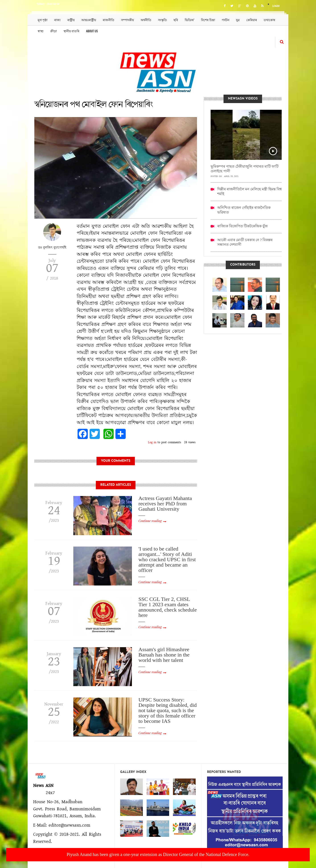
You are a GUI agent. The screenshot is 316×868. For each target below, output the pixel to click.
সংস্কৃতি (162, 20)
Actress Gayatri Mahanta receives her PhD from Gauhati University (165, 504)
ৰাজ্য (57, 20)
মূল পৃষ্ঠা (43, 20)
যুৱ (238, 20)
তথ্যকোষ (269, 20)
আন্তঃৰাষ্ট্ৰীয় (89, 20)
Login (276, 6)
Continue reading (150, 521)
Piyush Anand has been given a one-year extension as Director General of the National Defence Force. (158, 854)
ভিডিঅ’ (190, 20)
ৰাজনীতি (109, 20)
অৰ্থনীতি (146, 20)
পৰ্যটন (226, 20)
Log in (152, 442)
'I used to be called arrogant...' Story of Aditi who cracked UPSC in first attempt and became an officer (167, 559)
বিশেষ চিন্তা (208, 20)
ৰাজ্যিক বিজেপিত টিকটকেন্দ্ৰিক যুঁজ (242, 226)
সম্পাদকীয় (127, 20)
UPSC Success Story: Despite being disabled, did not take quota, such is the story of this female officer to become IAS (167, 710)
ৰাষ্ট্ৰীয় (71, 20)
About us (92, 31)
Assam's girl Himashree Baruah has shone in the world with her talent (164, 655)
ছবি (176, 20)
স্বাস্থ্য (41, 31)
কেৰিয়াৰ (252, 20)
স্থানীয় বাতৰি (71, 31)
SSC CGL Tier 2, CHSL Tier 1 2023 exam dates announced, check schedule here (168, 607)
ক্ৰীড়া (53, 31)
